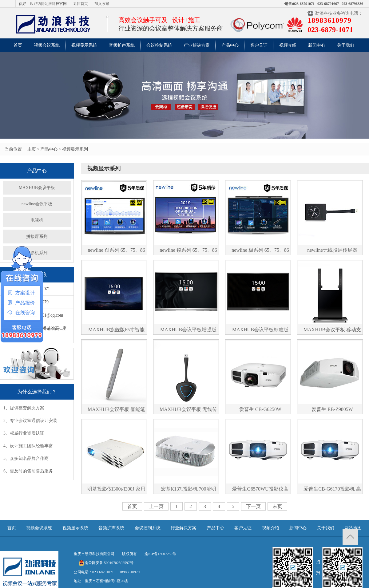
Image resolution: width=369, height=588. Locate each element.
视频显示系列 (75, 149)
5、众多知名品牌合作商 (26, 458)
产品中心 (230, 45)
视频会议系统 (47, 45)
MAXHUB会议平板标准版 (260, 330)
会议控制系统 (159, 45)
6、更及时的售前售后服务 (28, 471)
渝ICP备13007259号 (160, 554)
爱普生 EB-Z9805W (332, 409)
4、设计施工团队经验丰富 (28, 446)
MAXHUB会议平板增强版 (188, 330)
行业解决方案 (197, 45)
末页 (277, 506)
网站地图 (353, 528)
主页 (32, 149)
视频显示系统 (84, 45)
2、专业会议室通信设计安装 (30, 421)
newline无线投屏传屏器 (332, 250)
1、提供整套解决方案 (24, 408)
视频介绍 (288, 45)
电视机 (37, 220)
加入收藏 (102, 4)
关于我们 (346, 45)
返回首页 (81, 4)
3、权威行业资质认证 (24, 433)
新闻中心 (317, 45)
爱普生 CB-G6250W (260, 409)
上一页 (156, 506)
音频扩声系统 (122, 45)
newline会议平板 (37, 204)
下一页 (253, 506)
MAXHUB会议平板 (37, 188)
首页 (18, 45)
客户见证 (259, 45)
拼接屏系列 (37, 237)
